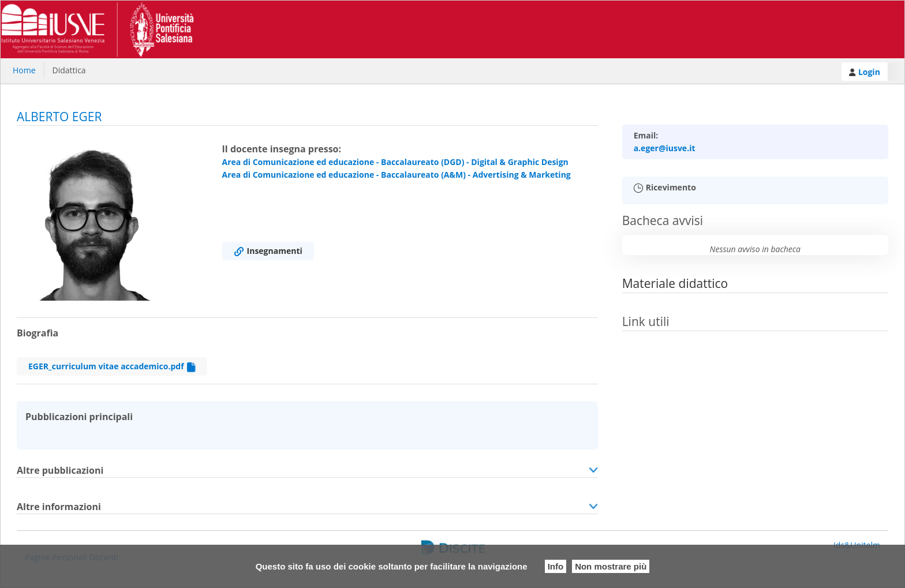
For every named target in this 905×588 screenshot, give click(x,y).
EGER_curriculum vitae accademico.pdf (112, 366)
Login (865, 72)
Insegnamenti (268, 251)
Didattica (69, 70)
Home (24, 70)
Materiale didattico (675, 283)
